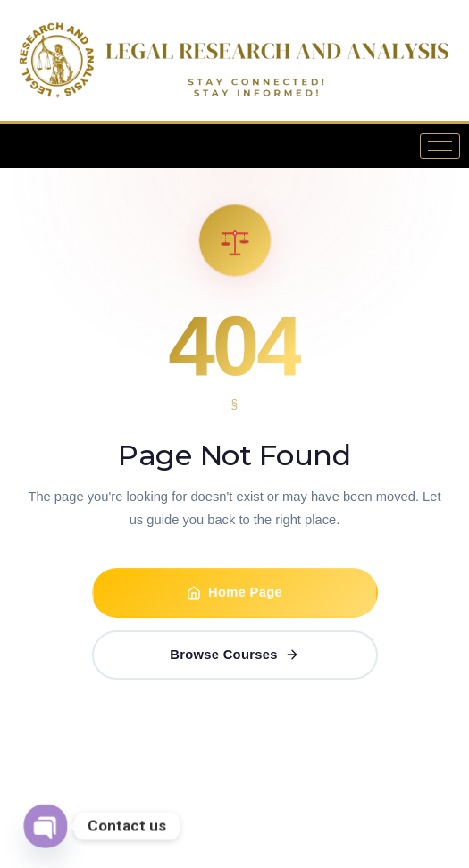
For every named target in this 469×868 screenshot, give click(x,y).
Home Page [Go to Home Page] (234, 593)
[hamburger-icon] (440, 146)
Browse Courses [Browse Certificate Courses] (234, 655)
